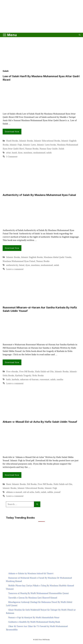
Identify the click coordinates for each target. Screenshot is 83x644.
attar (8, 153)
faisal (22, 265)
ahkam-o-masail (14, 492)
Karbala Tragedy (23, 376)
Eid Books (32, 484)
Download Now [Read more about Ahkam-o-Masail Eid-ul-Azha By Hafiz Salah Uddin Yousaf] (12, 475)
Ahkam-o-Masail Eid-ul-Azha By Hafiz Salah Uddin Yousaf (40, 422)
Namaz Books (32, 149)
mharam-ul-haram (29, 380)
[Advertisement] (42, 26)
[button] (80, 35)
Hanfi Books (12, 141)
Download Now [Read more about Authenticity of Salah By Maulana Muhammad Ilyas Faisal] (12, 248)
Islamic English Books (32, 257)
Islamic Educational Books (47, 141)
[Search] (37, 504)
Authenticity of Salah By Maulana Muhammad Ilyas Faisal (39, 195)
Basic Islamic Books (16, 484)
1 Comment (12, 157)
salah (49, 153)
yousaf (57, 492)
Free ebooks (12, 372)
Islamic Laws (29, 145)
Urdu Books (38, 376)
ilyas (20, 153)
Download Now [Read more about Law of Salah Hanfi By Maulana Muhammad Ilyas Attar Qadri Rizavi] (12, 132)
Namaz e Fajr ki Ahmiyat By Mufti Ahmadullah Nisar (34, 618)
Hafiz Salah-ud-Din (44, 372)
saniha (60, 380)
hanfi (14, 153)
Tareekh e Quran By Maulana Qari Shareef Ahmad (33, 598)
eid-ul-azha (29, 492)
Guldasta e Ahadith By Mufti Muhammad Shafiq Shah (34, 622)
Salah (61, 149)
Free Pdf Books (27, 372)
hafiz (8, 380)
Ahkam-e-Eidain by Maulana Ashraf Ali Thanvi (31, 574)
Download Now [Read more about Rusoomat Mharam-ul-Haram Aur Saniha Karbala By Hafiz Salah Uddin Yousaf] (12, 362)
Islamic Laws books (46, 145)
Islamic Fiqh (16, 145)
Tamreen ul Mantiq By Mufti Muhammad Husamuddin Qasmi (38, 593)
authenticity (12, 265)
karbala (15, 380)
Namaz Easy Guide (49, 149)
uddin (50, 492)
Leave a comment (15, 269)
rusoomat (44, 380)
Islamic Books (26, 141)
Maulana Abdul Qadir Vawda (58, 257)
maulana (28, 153)
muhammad (39, 153)
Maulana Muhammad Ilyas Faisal (19, 261)
